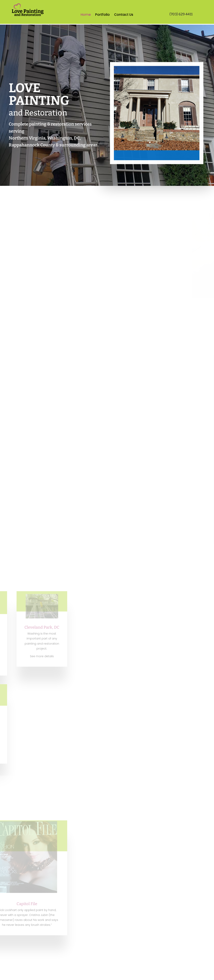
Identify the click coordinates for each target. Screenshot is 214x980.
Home (86, 15)
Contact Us (124, 15)
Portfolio (102, 15)
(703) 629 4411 (181, 14)
